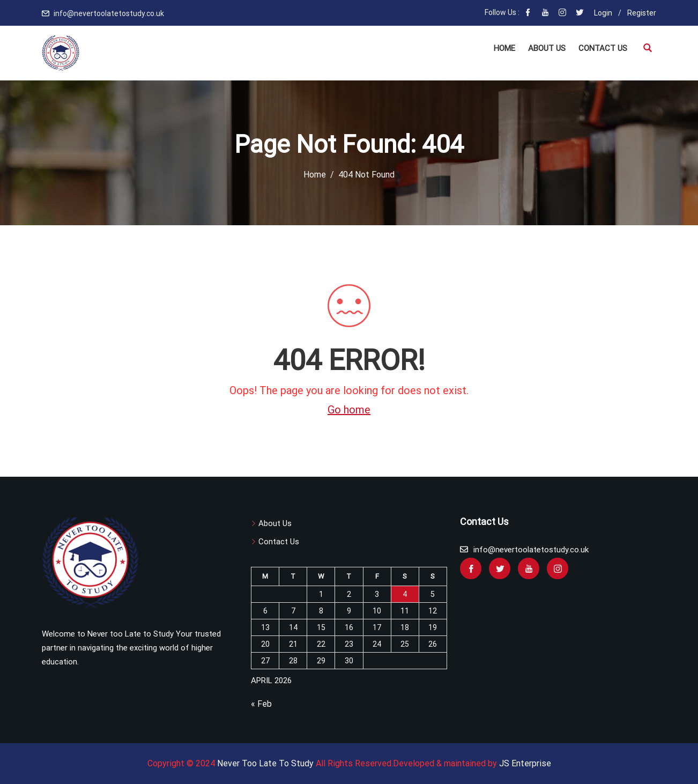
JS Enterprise (525, 763)
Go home (349, 410)
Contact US (603, 48)
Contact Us (279, 542)
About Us (547, 48)
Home (504, 48)
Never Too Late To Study (265, 763)
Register (642, 13)
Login (603, 13)
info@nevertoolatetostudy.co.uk (109, 13)
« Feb (261, 704)
